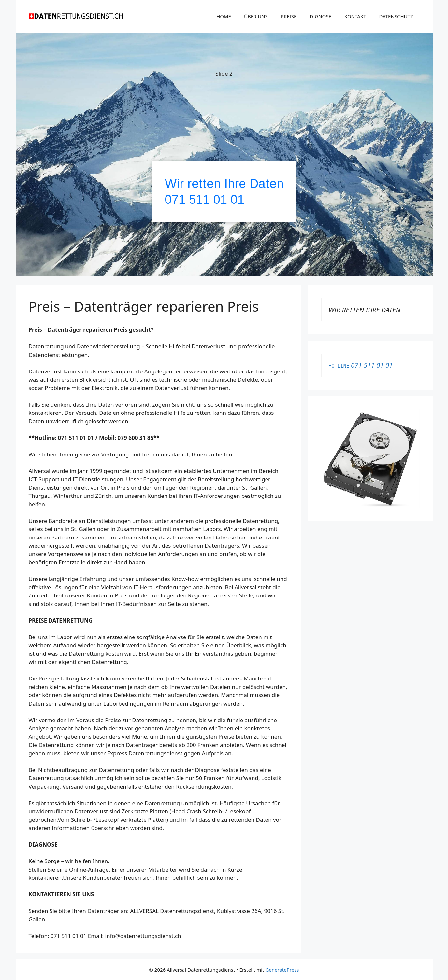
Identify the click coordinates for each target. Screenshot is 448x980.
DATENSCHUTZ (396, 16)
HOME (224, 16)
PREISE (289, 16)
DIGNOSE (320, 16)
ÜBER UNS (256, 16)
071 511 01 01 (205, 199)
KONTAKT (355, 16)
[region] (224, 156)
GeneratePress (282, 970)
